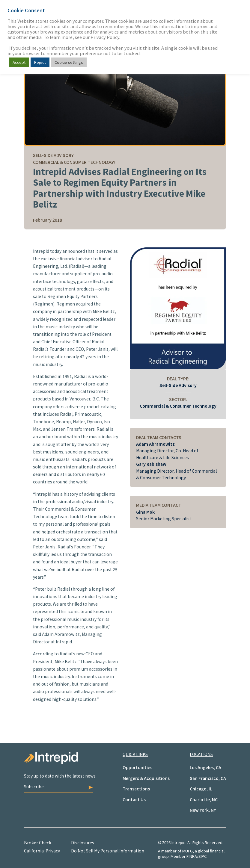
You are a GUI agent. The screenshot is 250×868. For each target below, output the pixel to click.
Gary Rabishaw (151, 464)
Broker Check (38, 843)
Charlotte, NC (204, 799)
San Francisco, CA (208, 778)
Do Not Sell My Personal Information (108, 851)
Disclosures (83, 843)
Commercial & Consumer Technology (178, 406)
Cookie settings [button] (69, 62)
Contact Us (134, 799)
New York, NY (203, 810)
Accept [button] (19, 62)
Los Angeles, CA (205, 767)
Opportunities (137, 767)
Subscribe (58, 787)
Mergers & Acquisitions (146, 778)
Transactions (136, 789)
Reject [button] (40, 62)
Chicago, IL (201, 789)
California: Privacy (42, 851)
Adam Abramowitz (155, 444)
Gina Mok (145, 512)
